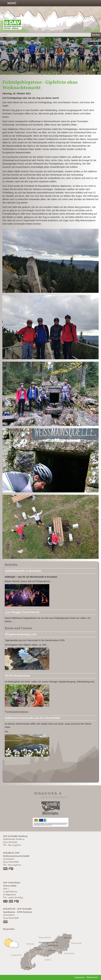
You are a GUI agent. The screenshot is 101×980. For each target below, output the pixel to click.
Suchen (96, 35)
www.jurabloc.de (6, 869)
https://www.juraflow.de (6, 922)
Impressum (80, 977)
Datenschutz (92, 977)
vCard (11, 869)
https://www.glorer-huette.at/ (11, 902)
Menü (12, 3)
